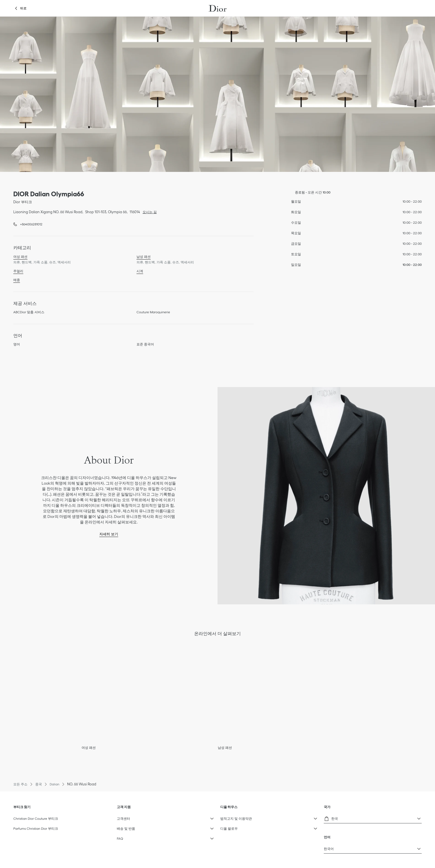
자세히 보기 (109, 534)
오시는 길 (148, 212)
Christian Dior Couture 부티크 (36, 819)
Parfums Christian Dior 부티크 (36, 828)
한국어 (354, 847)
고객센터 (147, 817)
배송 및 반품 (147, 827)
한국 (354, 818)
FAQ (147, 837)
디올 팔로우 (250, 827)
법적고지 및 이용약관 (250, 817)
